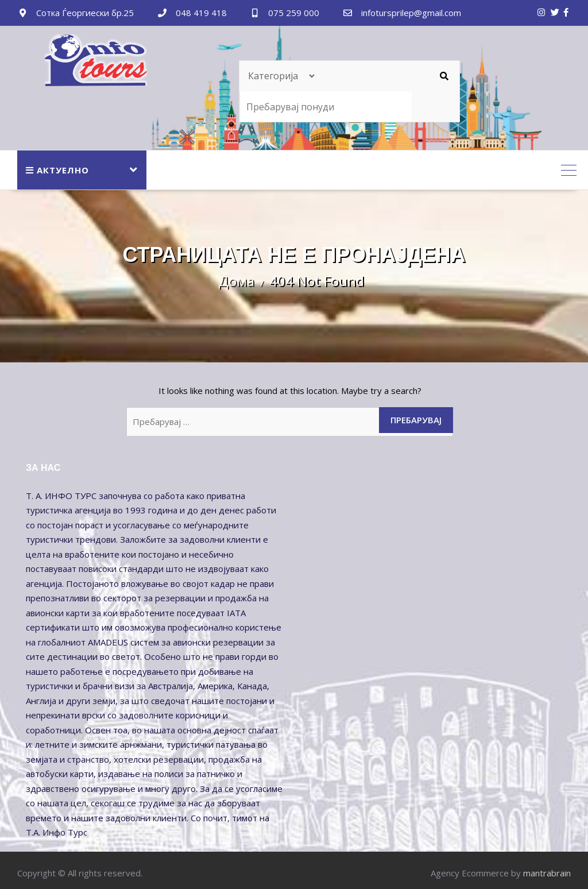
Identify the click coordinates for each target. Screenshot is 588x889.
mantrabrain (547, 873)
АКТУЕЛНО (57, 170)
